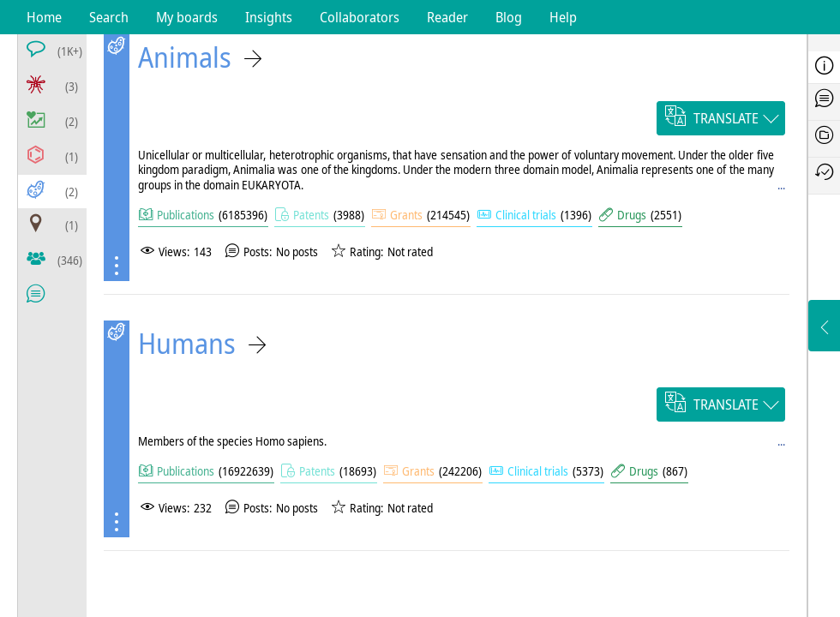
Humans (187, 343)
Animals (185, 57)
